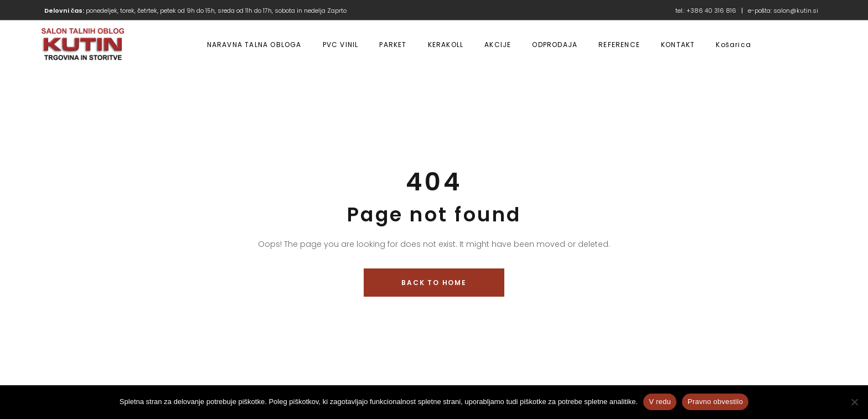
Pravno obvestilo (715, 402)
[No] (854, 402)
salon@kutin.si (796, 11)
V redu (660, 402)
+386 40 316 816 (711, 11)
